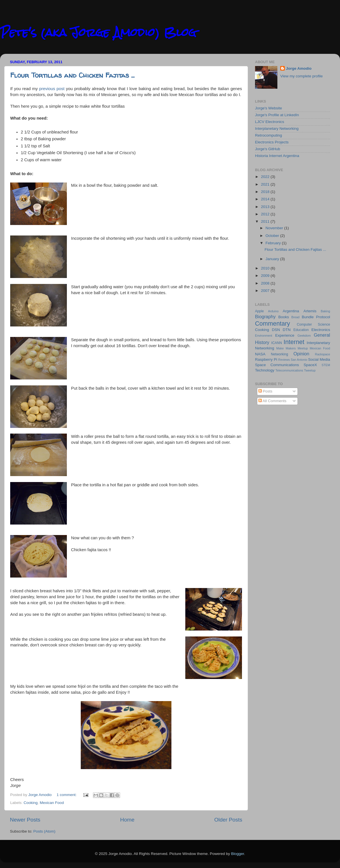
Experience (285, 335)
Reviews (284, 360)
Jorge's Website (268, 108)
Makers (291, 348)
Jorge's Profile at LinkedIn (277, 115)
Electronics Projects (272, 142)
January (273, 259)
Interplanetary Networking (277, 129)
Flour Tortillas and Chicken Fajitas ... (72, 75)
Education (301, 330)
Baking (325, 311)
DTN (287, 330)
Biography (265, 317)
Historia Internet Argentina (277, 156)
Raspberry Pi (266, 359)
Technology (265, 370)
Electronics (321, 330)
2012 (266, 214)
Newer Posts (25, 820)
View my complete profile (301, 76)
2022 (266, 177)
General (322, 335)
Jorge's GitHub (268, 149)
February (274, 243)
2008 (266, 283)
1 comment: (67, 795)
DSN (276, 330)
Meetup (303, 348)
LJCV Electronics (270, 122)
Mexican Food (52, 803)
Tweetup (310, 370)
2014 (266, 199)
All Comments (272, 401)
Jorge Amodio (299, 68)
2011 (266, 221)
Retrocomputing (268, 135)
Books (284, 317)
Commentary (273, 323)
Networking (280, 354)
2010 (266, 268)
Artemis (310, 311)
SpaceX (310, 365)
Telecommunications (289, 370)
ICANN (277, 343)
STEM (326, 365)
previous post (52, 89)
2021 (266, 184)
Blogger (237, 854)
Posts (265, 391)
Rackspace (323, 354)
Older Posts (228, 820)
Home (127, 820)
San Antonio (299, 360)
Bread (295, 317)
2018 (266, 192)
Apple (259, 311)
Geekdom (304, 336)
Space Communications (277, 365)
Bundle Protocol (316, 317)
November (275, 228)
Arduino (273, 311)
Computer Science (313, 324)
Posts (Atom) (44, 831)
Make (280, 348)
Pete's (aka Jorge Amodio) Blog (98, 32)
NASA (260, 354)
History (262, 342)
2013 (266, 207)
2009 (266, 276)
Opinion (301, 354)
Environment (264, 336)
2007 (266, 291)
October (273, 236)
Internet (294, 342)
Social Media (319, 359)
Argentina (291, 311)
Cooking (31, 803)
